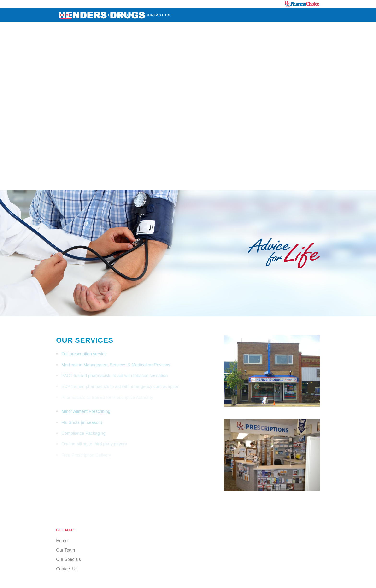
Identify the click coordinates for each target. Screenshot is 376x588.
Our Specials (68, 559)
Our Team (66, 550)
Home (62, 541)
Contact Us (67, 569)
